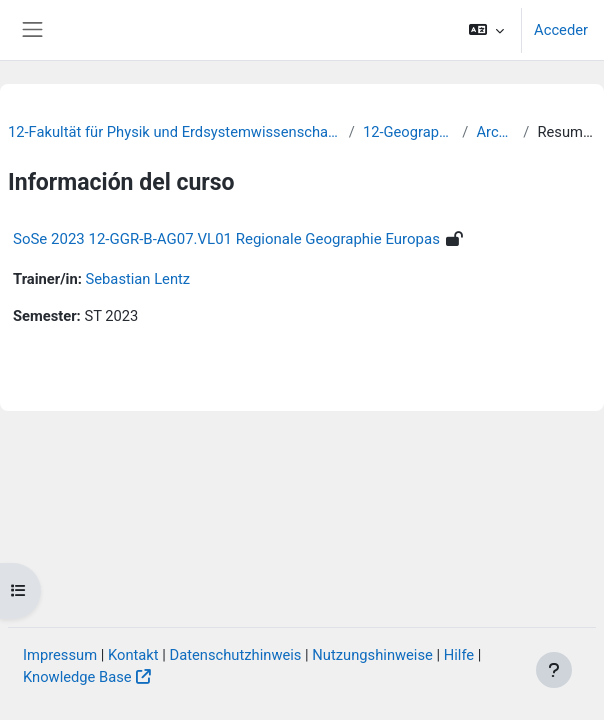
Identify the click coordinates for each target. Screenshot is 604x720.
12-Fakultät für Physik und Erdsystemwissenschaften (174, 132)
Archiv (495, 132)
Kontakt (133, 655)
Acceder (561, 30)
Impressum (60, 655)
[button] (486, 30)
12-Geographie (408, 132)
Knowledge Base (77, 677)
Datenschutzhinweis (236, 655)
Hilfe (459, 655)
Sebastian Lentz (138, 279)
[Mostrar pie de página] (554, 670)
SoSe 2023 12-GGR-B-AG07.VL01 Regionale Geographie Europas (226, 239)
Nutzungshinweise (372, 655)
